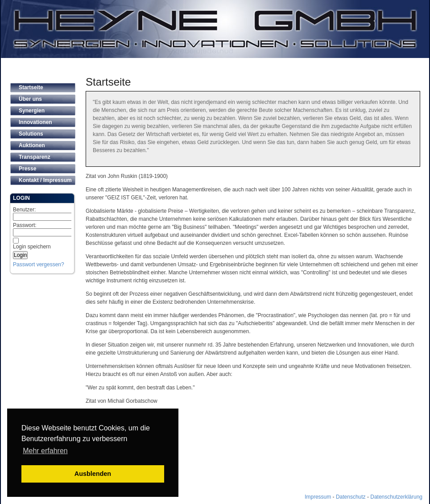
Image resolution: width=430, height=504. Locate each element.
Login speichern (32, 247)
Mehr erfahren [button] (45, 451)
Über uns (30, 99)
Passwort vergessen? (39, 264)
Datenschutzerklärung (396, 497)
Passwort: (47, 229)
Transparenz (35, 157)
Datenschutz (351, 497)
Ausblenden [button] (93, 474)
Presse (27, 169)
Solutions (31, 134)
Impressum (318, 497)
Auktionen (32, 145)
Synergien (32, 111)
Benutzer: (47, 214)
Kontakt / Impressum (45, 180)
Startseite (31, 87)
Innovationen (35, 122)
